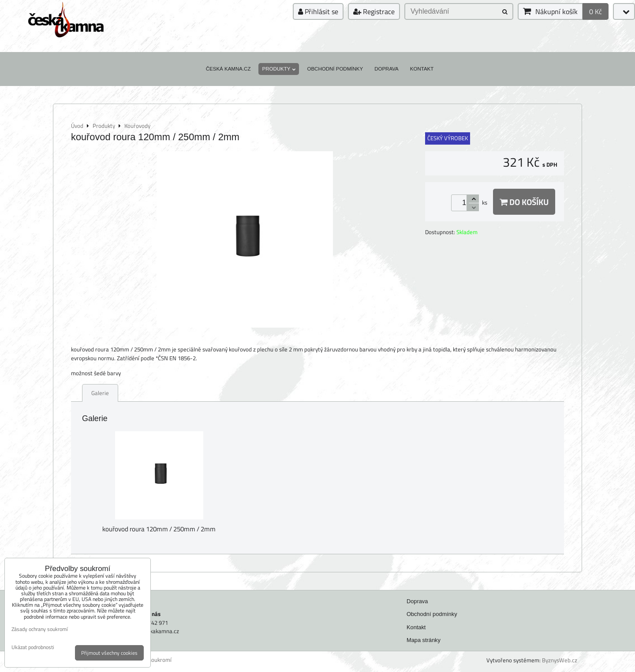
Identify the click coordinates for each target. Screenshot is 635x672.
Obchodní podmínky (335, 69)
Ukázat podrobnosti (33, 647)
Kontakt (422, 69)
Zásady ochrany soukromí (40, 629)
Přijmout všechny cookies (109, 653)
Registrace (374, 11)
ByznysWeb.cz (560, 660)
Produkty (279, 69)
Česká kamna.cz (228, 69)
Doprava (387, 69)
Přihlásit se (318, 11)
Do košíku (524, 202)
